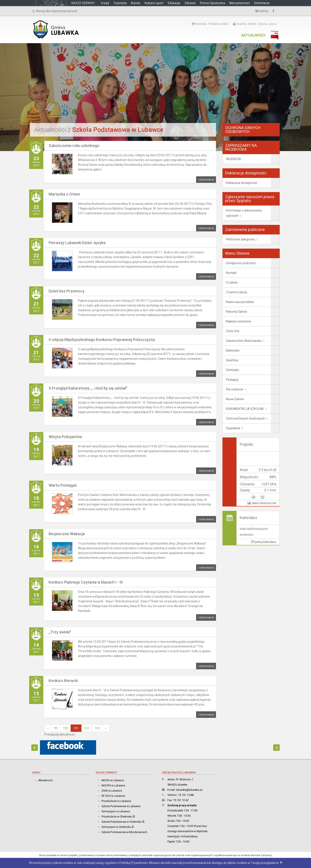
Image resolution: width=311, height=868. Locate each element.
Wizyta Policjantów (65, 437)
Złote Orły (233, 331)
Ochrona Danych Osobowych (245, 418)
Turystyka (120, 3)
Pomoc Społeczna (213, 3)
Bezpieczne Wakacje (67, 534)
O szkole (232, 282)
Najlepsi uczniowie (238, 321)
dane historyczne (262, 503)
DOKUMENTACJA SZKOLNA (245, 409)
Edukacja (174, 3)
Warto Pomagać (63, 485)
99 (56, 728)
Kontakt (231, 273)
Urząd (105, 3)
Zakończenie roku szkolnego (74, 146)
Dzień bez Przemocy (67, 291)
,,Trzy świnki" (60, 632)
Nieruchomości (240, 3)
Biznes (136, 3)
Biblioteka (233, 350)
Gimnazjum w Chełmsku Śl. (118, 827)
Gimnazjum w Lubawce (116, 811)
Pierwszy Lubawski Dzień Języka (77, 243)
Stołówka (232, 370)
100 (65, 728)
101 (76, 728)
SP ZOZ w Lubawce (113, 796)
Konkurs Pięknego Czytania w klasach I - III (86, 582)
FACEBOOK (233, 159)
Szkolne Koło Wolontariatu (244, 341)
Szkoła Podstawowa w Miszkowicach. (125, 832)
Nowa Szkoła (235, 399)
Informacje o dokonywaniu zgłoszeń (244, 213)
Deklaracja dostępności (242, 183)
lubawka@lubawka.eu (189, 790)
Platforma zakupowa (240, 239)
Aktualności (253, 35)
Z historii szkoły (236, 292)
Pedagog (232, 380)
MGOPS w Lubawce (113, 785)
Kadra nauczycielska (240, 302)
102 (87, 728)
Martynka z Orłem (64, 194)
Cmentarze (262, 3)
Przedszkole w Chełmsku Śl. (118, 817)
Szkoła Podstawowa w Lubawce (121, 806)
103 (97, 728)
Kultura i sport (154, 3)
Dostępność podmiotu (241, 263)
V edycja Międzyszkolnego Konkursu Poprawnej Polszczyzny (102, 340)
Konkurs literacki (63, 681)
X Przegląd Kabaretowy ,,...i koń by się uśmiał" (88, 388)
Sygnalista (233, 428)
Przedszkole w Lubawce (116, 801)
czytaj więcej (206, 180)
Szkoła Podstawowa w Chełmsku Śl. (123, 822)
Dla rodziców (235, 389)
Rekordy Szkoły (236, 312)
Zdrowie (190, 3)
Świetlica (232, 360)
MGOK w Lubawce (113, 780)
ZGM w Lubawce (112, 791)
